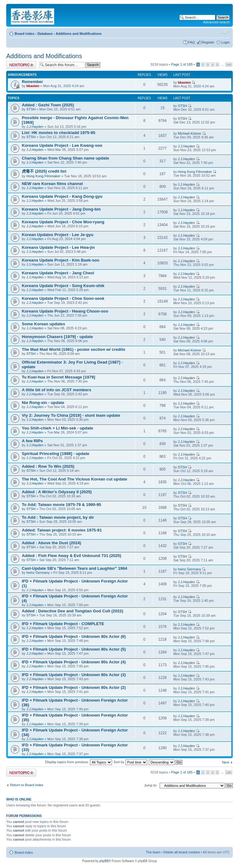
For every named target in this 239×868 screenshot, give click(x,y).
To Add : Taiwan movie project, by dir (58, 517)
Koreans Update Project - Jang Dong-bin (61, 209)
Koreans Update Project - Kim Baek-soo (61, 260)
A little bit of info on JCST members (56, 390)
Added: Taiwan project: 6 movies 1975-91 (62, 530)
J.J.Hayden (35, 127)
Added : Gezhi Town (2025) (48, 105)
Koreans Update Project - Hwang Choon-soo (65, 311)
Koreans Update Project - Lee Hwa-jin (58, 247)
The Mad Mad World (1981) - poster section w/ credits (73, 349)
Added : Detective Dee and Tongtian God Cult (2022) (73, 611)
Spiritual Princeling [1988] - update (56, 454)
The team (153, 852)
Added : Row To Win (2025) (48, 466)
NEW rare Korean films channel (52, 184)
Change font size (225, 32)
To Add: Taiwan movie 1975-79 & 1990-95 (61, 505)
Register (208, 42)
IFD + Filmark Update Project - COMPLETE (63, 624)
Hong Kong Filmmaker (43, 176)
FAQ (191, 42)
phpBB (104, 861)
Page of (182, 64)
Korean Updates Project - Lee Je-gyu (58, 235)
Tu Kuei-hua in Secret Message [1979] (59, 377)
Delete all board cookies (182, 852)
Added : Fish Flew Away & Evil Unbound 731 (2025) (72, 556)
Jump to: (151, 785)
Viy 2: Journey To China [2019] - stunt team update (71, 415)
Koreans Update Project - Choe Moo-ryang (63, 222)
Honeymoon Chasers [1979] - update (57, 337)
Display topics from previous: (79, 762)
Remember (32, 82)
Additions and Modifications (79, 34)
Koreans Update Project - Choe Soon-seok (63, 298)
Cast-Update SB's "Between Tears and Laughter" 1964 (75, 568)
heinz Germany (38, 573)
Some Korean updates (43, 324)
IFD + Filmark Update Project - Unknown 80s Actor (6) (74, 636)
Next (225, 762)
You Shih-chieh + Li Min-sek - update (57, 428)
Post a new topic (21, 65)
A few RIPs (32, 441)
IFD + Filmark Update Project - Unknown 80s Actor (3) (74, 675)
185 (229, 65)
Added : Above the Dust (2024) (52, 543)
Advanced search (216, 22)
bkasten (33, 86)
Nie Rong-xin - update (43, 403)
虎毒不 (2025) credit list (44, 171)
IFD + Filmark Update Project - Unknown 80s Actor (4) (74, 662)
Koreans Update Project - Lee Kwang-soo (62, 145)
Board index (25, 34)
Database (45, 34)
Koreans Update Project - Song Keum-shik (63, 286)
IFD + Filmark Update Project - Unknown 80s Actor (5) (74, 649)
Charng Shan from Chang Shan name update (66, 158)
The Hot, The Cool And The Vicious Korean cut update (75, 479)
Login (225, 42)
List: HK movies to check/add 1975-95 (59, 133)
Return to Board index (27, 785)
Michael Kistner (190, 133)
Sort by (130, 762)
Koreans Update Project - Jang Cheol (58, 273)
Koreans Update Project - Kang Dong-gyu (62, 196)
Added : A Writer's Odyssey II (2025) (57, 492)
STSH (31, 109)
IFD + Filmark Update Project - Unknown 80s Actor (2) (74, 687)
